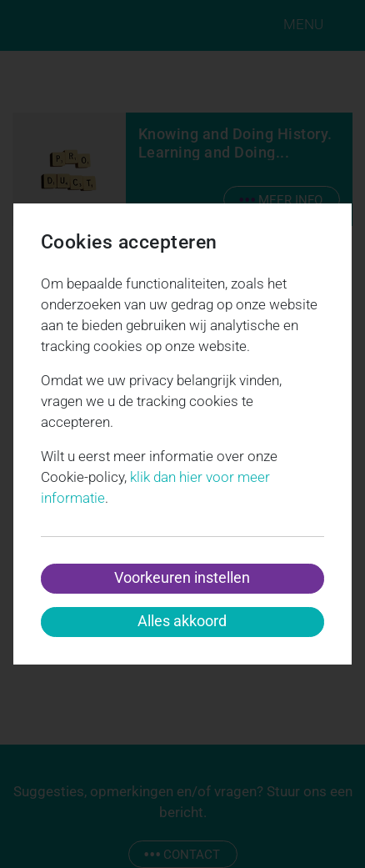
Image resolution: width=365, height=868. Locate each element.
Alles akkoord (182, 621)
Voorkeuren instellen (182, 577)
